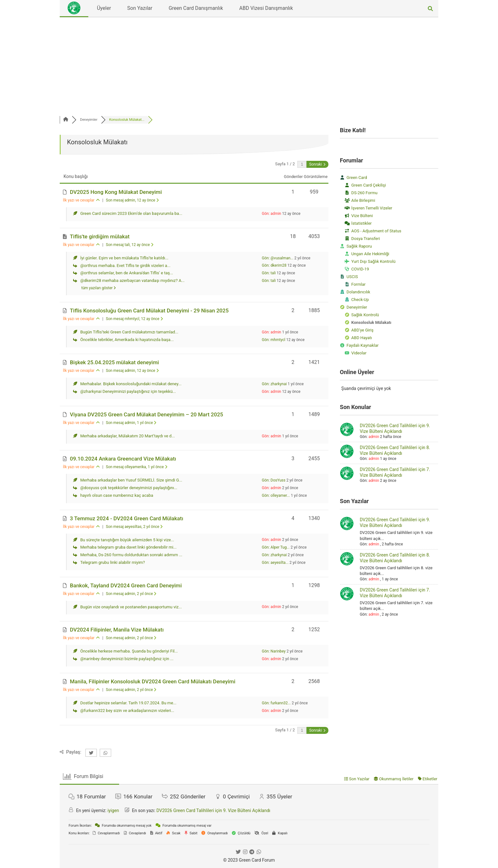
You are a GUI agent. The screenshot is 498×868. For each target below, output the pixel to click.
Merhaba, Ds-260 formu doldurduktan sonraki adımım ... (131, 555)
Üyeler (104, 8)
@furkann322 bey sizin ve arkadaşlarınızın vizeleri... (127, 711)
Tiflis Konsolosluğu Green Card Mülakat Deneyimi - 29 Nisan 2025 (149, 311)
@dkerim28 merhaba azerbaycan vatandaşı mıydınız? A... (133, 280)
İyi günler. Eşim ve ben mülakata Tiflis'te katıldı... (124, 258)
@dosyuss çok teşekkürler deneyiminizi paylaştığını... (129, 488)
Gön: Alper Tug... (276, 547)
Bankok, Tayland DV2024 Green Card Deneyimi (126, 585)
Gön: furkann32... (276, 703)
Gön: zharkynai (274, 384)
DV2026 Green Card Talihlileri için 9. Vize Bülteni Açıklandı (214, 810)
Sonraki (317, 164)
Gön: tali (269, 273)
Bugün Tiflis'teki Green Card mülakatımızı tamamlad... (129, 332)
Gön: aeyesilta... (275, 563)
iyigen (113, 810)
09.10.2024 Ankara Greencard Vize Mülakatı (123, 459)
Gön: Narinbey (274, 651)
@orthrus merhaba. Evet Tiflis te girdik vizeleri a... (125, 266)
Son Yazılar (140, 8)
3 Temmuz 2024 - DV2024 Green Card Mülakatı (127, 518)
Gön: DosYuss (273, 480)
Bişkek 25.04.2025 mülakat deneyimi (114, 362)
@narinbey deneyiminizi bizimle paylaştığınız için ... (127, 659)
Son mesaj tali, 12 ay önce (129, 245)
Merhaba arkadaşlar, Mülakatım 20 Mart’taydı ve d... (128, 436)
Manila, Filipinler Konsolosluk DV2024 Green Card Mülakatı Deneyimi (153, 681)
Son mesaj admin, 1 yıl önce (131, 423)
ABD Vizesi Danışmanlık (266, 8)
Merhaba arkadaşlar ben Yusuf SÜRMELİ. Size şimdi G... (131, 480)
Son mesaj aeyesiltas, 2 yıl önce (134, 527)
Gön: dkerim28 (274, 265)
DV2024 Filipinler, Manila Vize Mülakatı (117, 630)
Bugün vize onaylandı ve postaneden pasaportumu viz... (131, 607)
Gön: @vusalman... (278, 258)
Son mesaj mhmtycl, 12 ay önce (134, 319)
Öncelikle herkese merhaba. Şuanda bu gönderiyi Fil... (129, 651)
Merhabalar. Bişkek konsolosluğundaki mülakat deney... (131, 384)
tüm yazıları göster (98, 288)
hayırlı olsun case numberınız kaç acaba (117, 495)
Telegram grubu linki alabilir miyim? (113, 562)
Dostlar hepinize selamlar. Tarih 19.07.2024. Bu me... (128, 703)
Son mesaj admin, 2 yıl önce (131, 594)
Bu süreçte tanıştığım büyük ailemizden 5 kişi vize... (127, 540)
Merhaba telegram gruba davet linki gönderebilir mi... (128, 547)
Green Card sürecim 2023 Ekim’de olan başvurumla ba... (131, 213)
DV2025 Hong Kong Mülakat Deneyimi (116, 192)
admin (374, 437)
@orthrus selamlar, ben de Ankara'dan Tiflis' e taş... (127, 273)
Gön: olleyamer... (276, 496)
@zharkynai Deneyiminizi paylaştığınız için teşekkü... (128, 391)
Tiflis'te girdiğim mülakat (100, 236)
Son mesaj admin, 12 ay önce (132, 200)
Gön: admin (271, 214)
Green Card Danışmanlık (196, 8)
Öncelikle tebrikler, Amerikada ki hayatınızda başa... (127, 340)
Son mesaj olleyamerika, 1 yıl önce (136, 467)
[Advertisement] (249, 65)
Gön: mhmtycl (273, 340)
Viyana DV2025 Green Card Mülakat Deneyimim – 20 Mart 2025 (146, 414)
